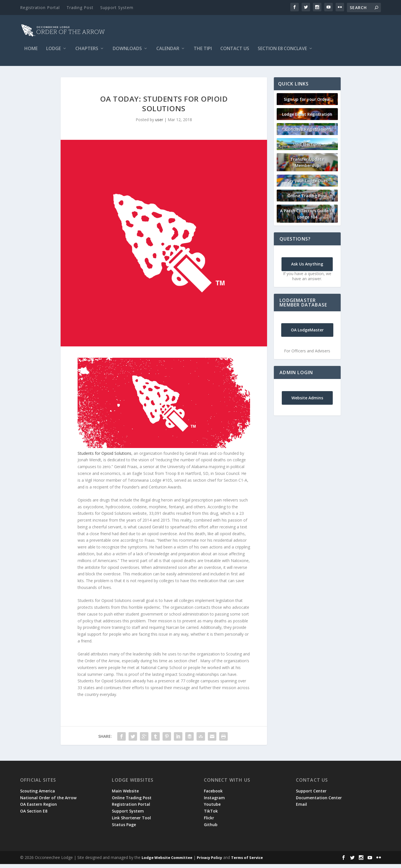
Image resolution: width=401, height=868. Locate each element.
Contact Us (235, 53)
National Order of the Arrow (48, 802)
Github (211, 829)
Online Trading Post (307, 200)
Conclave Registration (307, 133)
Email (301, 808)
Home (31, 53)
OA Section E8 (34, 815)
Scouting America (38, 795)
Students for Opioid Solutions (104, 457)
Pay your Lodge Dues (307, 185)
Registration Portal (40, 7)
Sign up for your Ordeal (307, 103)
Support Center (311, 795)
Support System (117, 7)
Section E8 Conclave (282, 53)
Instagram (214, 802)
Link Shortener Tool (131, 822)
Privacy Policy (209, 861)
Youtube (212, 808)
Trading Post (80, 7)
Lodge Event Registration (307, 118)
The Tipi (203, 53)
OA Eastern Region (39, 808)
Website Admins (307, 402)
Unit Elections (307, 148)
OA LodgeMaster (307, 334)
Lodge (54, 53)
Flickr (209, 822)
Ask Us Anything (307, 268)
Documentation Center (319, 802)
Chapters (87, 53)
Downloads (127, 53)
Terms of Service (247, 861)
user (159, 124)
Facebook (213, 795)
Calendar (168, 53)
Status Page (124, 829)
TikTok (211, 815)
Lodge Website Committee (167, 861)
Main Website (125, 795)
